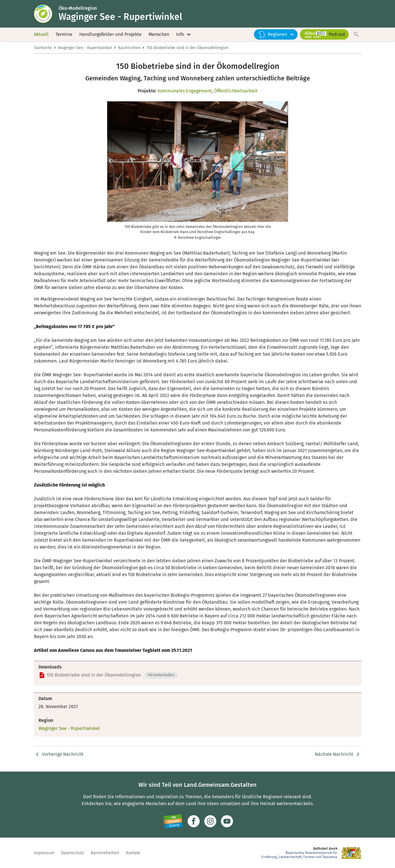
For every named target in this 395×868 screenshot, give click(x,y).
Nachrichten (129, 48)
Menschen (159, 34)
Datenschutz (73, 853)
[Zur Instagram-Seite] (210, 821)
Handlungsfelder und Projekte (110, 34)
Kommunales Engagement (185, 91)
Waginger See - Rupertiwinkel (85, 48)
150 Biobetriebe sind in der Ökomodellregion (187, 48)
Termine (64, 34)
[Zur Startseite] (46, 14)
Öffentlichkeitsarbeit (236, 91)
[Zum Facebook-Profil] (194, 821)
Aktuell (41, 34)
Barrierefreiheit (105, 853)
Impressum (44, 853)
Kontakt (133, 853)
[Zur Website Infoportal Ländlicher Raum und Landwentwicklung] (173, 821)
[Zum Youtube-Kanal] (227, 821)
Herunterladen (161, 675)
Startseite (43, 48)
